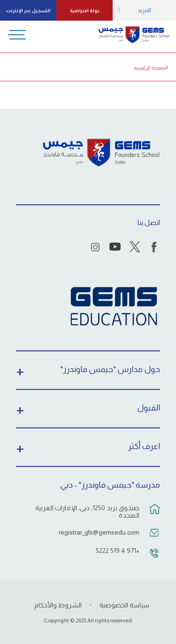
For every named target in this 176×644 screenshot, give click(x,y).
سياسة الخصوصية (124, 605)
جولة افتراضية (85, 11)
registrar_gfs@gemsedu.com (99, 532)
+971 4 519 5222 (118, 551)
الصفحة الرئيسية (151, 68)
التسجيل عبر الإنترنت (28, 11)
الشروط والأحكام (58, 605)
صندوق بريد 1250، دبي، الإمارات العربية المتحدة (87, 512)
